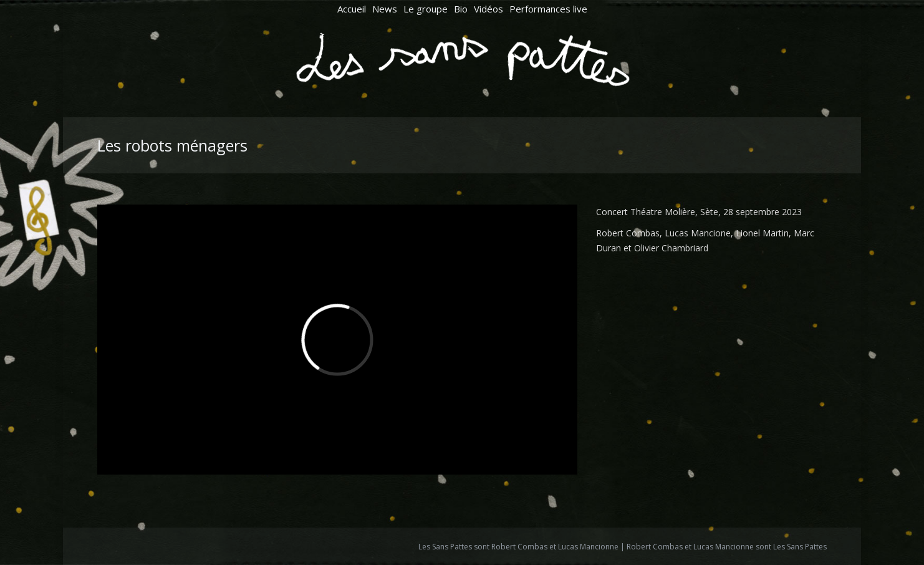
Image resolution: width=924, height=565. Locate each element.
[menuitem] (352, 9)
